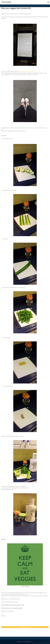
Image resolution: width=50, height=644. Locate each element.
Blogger (23, 642)
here (15, 489)
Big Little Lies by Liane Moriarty (27, 72)
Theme (32, 642)
